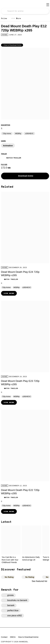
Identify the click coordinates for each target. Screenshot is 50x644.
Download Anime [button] (24, 176)
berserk (9, 605)
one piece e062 (13, 616)
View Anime (9, 293)
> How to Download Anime (12, 45)
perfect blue (11, 611)
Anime (4, 18)
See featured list (40, 581)
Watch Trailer (11, 158)
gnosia (8, 595)
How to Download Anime (28, 637)
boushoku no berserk (15, 600)
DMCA (13, 637)
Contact (4, 637)
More (16, 18)
